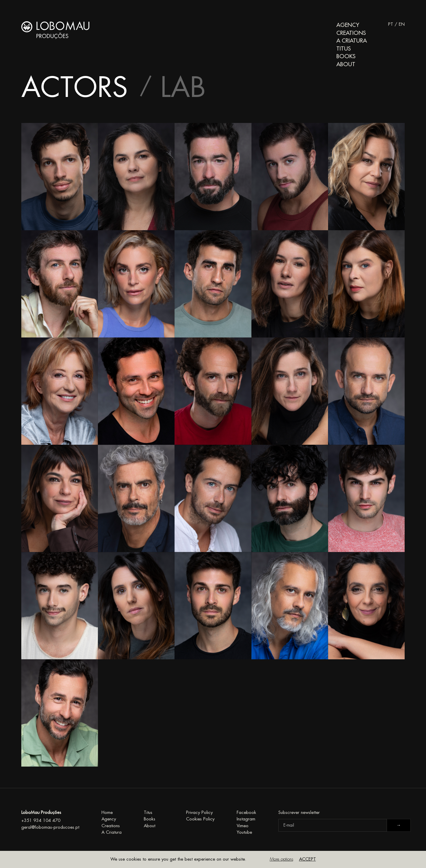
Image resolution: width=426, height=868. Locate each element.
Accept (308, 859)
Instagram (246, 819)
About (346, 64)
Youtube (244, 832)
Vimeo (243, 826)
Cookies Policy (200, 819)
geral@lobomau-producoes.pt (50, 827)
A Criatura (352, 41)
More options (281, 859)
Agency (348, 25)
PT (391, 24)
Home (107, 813)
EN (402, 24)
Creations (351, 33)
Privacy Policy (199, 813)
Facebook (246, 813)
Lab (183, 88)
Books (346, 56)
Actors (75, 88)
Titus (344, 49)
